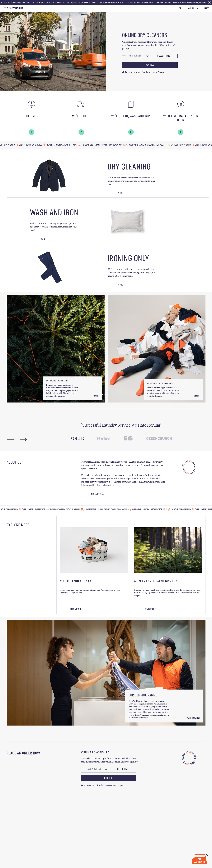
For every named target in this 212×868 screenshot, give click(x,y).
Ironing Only (128, 259)
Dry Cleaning (129, 167)
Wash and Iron (54, 213)
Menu (207, 8)
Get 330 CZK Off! (200, 861)
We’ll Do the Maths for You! (75, 581)
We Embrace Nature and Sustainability (156, 581)
